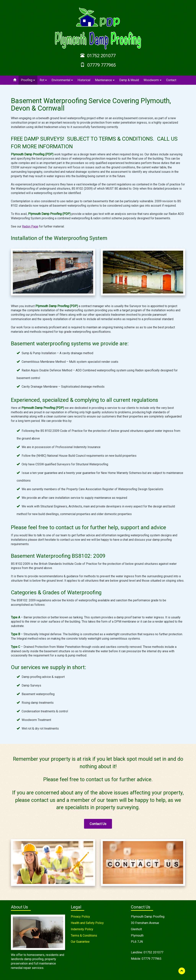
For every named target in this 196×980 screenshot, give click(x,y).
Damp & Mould (129, 80)
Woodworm (153, 80)
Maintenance (105, 80)
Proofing (28, 80)
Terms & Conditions (84, 936)
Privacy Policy (80, 917)
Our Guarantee (80, 942)
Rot (43, 80)
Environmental (62, 80)
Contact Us (98, 824)
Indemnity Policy (82, 929)
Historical (84, 80)
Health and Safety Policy (87, 923)
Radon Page (30, 226)
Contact (171, 80)
